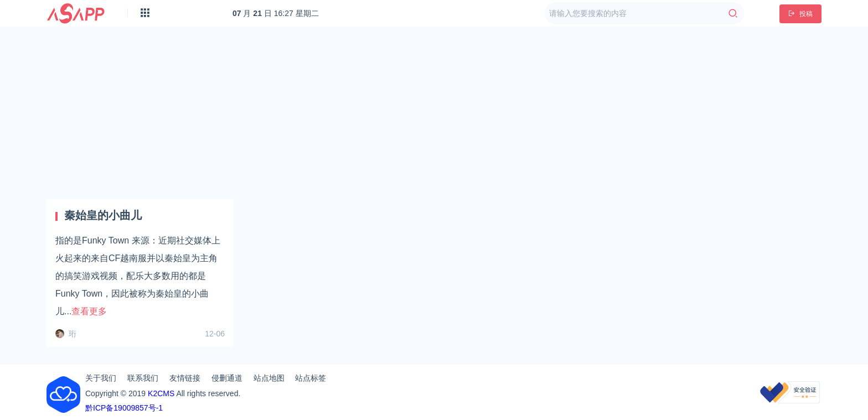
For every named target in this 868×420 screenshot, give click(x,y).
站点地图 (269, 378)
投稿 (800, 14)
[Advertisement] (434, 113)
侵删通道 (227, 378)
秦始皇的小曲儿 (103, 215)
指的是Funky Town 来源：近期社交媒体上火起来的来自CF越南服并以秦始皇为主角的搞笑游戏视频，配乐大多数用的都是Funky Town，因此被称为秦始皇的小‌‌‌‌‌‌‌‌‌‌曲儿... (138, 276)
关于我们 (101, 378)
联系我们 (143, 378)
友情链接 (185, 378)
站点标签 (311, 378)
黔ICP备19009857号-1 (124, 408)
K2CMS (161, 393)
